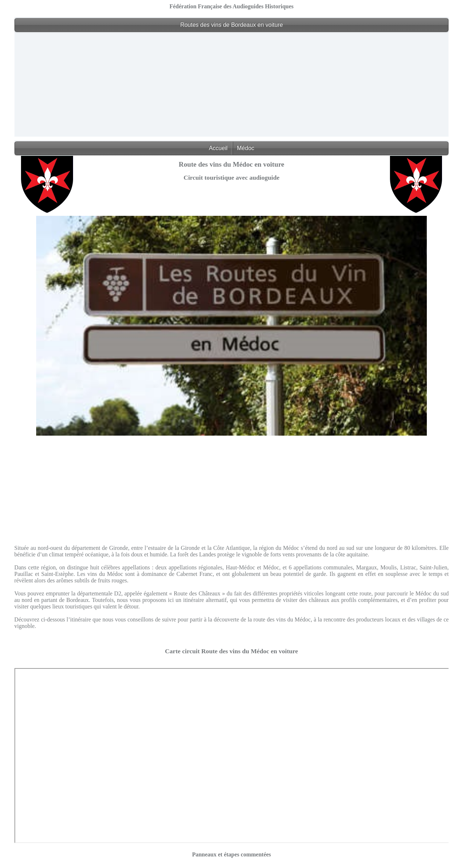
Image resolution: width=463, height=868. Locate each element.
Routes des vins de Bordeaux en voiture (231, 25)
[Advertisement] (231, 86)
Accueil (218, 148)
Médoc (246, 148)
